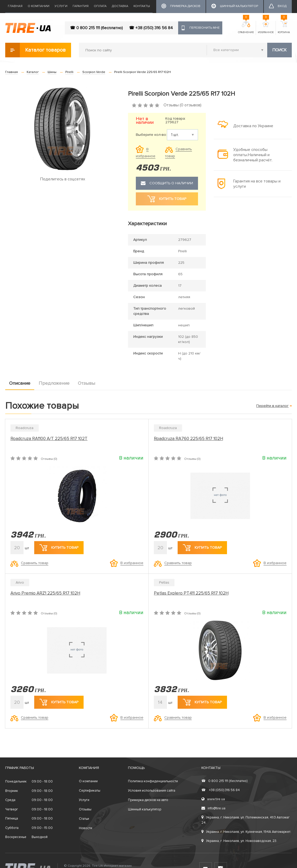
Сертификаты (90, 791)
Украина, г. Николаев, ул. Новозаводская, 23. (239, 841)
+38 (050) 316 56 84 (221, 790)
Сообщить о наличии (167, 183)
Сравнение (246, 27)
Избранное (266, 27)
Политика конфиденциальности (153, 781)
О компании (39, 6)
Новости (86, 828)
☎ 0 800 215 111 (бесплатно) (96, 28)
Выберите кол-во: (151, 135)
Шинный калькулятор (145, 809)
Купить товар (59, 548)
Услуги (61, 6)
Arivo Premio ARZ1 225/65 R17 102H (45, 593)
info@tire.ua (213, 808)
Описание (20, 383)
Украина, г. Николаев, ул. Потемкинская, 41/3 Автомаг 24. (246, 820)
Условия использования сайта (152, 791)
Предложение (54, 383)
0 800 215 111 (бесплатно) (224, 781)
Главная (15, 6)
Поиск (279, 50)
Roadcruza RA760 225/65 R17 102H (188, 439)
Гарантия (81, 6)
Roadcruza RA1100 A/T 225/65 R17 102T (49, 439)
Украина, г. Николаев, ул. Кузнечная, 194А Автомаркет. (246, 832)
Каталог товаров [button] (36, 50)
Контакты (142, 6)
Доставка (120, 6)
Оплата (100, 6)
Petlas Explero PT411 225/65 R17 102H (191, 593)
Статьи (84, 819)
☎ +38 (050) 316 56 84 (151, 28)
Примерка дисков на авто (148, 800)
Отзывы (86, 383)
